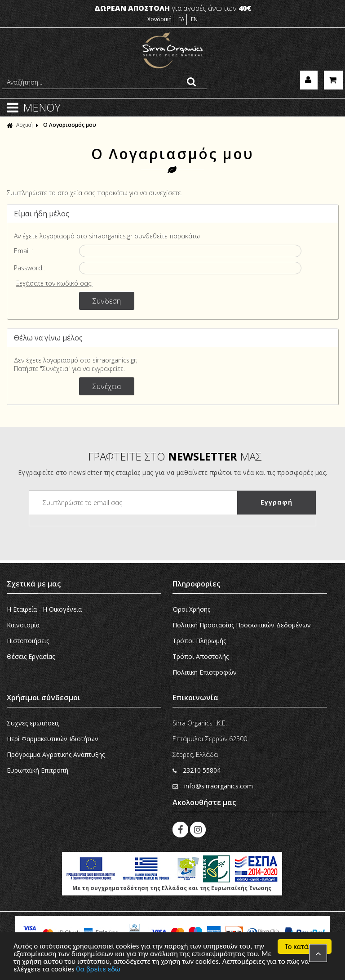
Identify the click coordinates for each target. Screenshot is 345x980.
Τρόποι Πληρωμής (199, 641)
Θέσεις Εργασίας (31, 656)
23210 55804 (197, 770)
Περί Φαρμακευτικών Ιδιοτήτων (53, 739)
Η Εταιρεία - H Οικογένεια (44, 609)
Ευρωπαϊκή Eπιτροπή (38, 770)
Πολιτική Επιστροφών (205, 672)
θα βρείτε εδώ (99, 970)
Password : (30, 268)
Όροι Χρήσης (191, 609)
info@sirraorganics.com (213, 786)
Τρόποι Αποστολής (201, 656)
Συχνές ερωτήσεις (33, 723)
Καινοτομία (23, 625)
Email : (23, 251)
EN (194, 19)
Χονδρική (159, 19)
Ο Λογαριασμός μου (70, 125)
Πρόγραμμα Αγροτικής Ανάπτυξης (56, 754)
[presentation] (97, 532)
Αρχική (20, 125)
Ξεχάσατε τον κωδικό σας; (54, 283)
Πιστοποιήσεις (28, 641)
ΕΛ (181, 19)
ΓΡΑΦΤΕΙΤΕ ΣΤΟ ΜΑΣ (175, 456)
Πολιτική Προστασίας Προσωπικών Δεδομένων (242, 625)
